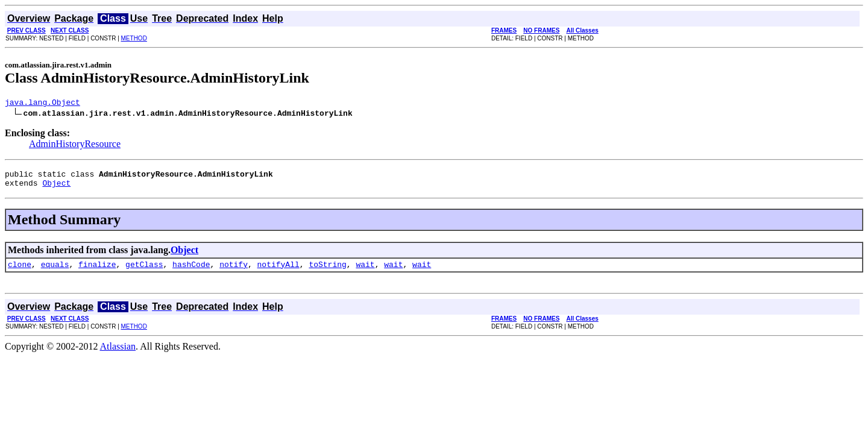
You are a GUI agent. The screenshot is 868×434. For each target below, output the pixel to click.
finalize (97, 271)
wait (365, 271)
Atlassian (118, 354)
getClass (144, 271)
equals (55, 271)
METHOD (134, 38)
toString (327, 271)
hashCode (191, 271)
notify (234, 271)
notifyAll (278, 271)
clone (20, 271)
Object (56, 188)
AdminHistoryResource (75, 146)
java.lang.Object (42, 104)
